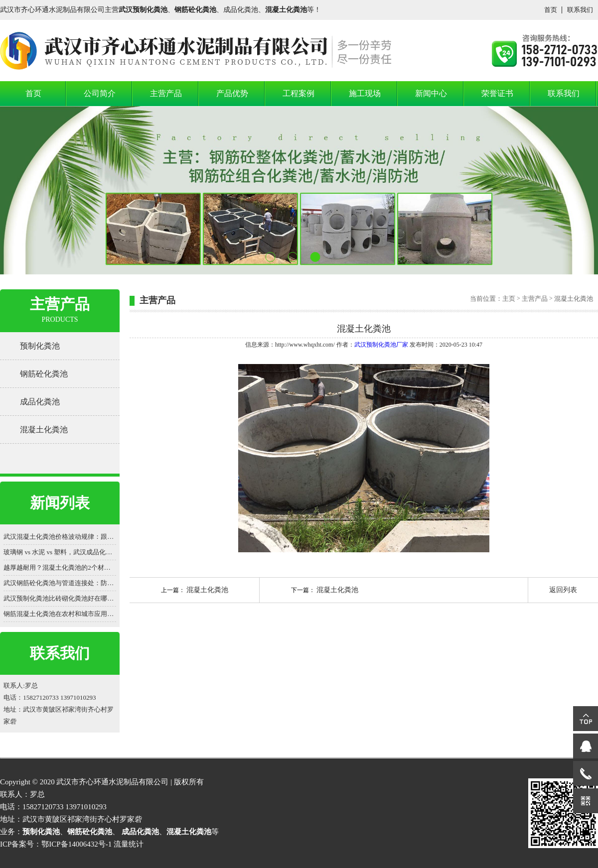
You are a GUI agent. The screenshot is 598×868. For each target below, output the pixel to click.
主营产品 (166, 93)
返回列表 (563, 590)
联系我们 (580, 10)
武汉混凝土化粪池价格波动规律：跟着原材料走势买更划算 (60, 537)
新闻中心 (431, 93)
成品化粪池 (40, 402)
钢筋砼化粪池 (44, 374)
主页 (509, 299)
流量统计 (129, 844)
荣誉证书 (497, 93)
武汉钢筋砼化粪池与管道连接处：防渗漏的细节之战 (60, 583)
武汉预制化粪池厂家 (381, 345)
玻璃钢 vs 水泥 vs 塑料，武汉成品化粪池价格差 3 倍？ (60, 552)
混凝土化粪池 (44, 430)
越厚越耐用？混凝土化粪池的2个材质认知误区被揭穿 (60, 567)
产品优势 (232, 93)
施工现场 (365, 93)
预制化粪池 (40, 346)
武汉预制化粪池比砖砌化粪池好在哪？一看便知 (60, 598)
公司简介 (100, 93)
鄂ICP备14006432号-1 (76, 844)
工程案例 (299, 93)
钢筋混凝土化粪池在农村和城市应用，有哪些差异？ (60, 614)
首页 (551, 10)
